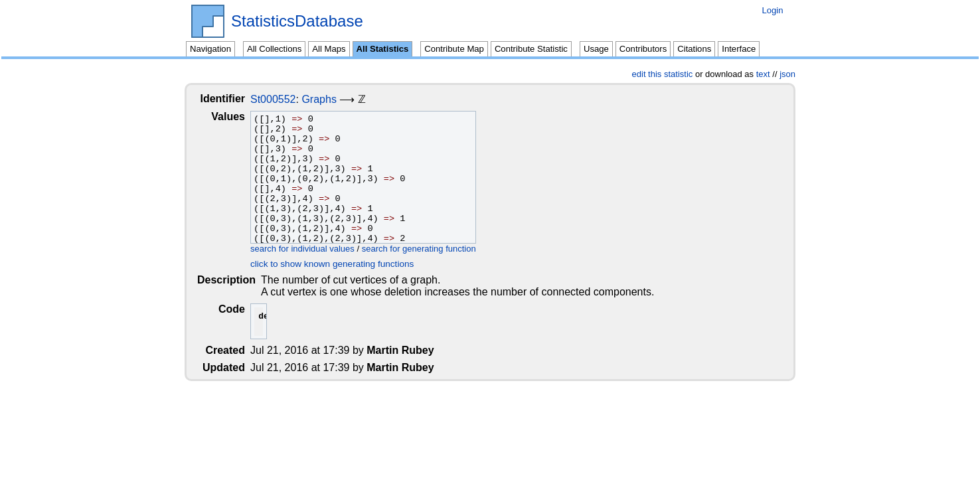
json (787, 74)
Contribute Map (454, 49)
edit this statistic (663, 74)
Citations (694, 49)
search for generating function (430, 249)
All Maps (329, 49)
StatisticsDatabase (297, 21)
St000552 (284, 99)
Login (772, 10)
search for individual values (313, 249)
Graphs (329, 99)
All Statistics (383, 49)
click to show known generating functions (343, 264)
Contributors (643, 49)
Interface (739, 49)
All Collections (274, 49)
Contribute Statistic (531, 49)
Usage (596, 49)
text (763, 74)
